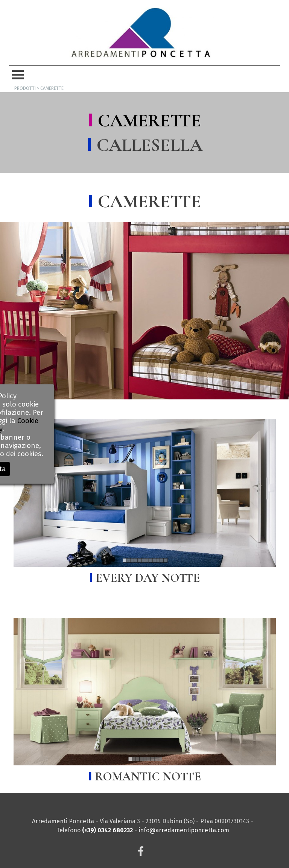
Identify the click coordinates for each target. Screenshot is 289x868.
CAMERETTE (149, 121)
